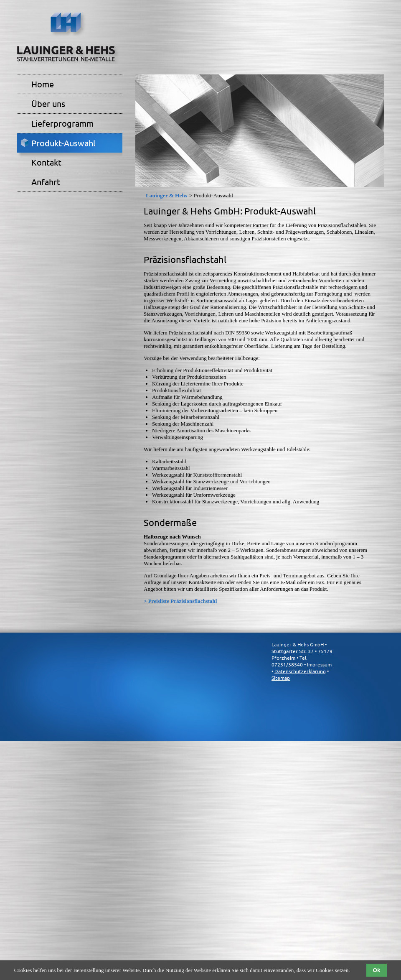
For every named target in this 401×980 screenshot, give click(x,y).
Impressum (319, 664)
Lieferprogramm (62, 123)
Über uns (48, 103)
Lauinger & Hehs (166, 195)
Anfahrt (46, 182)
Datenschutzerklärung (300, 671)
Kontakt (46, 162)
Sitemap (281, 678)
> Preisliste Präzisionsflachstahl (180, 601)
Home (43, 84)
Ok (377, 970)
